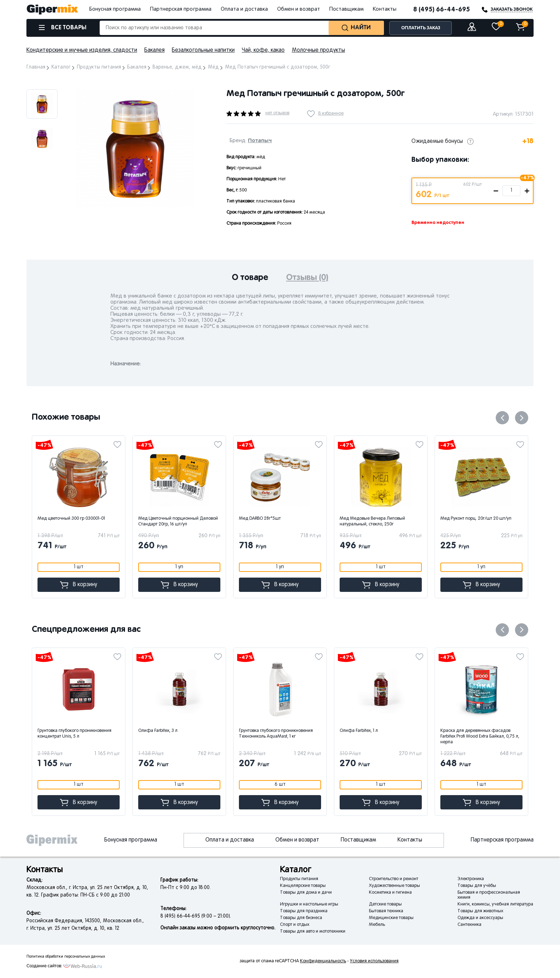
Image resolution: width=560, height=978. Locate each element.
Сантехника (469, 925)
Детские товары (385, 904)
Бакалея (154, 50)
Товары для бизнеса (301, 918)
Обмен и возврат (299, 9)
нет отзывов (277, 113)
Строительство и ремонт (394, 879)
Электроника (471, 879)
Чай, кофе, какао (263, 50)
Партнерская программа (181, 9)
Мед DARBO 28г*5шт (287, 519)
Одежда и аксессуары (480, 918)
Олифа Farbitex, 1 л (391, 731)
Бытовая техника (386, 911)
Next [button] (82, 81)
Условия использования (374, 961)
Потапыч (260, 141)
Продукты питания (299, 879)
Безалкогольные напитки (203, 50)
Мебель (377, 925)
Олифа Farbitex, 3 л (190, 731)
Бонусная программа (115, 9)
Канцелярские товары (303, 886)
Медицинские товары (391, 918)
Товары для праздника (304, 911)
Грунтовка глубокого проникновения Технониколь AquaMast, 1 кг (308, 734)
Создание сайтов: (44, 966)
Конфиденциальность (323, 961)
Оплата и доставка (244, 9)
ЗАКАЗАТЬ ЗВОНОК (512, 9)
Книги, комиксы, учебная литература (495, 904)
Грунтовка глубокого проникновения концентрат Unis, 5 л (107, 734)
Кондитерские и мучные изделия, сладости (82, 50)
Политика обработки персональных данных (66, 957)
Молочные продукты (318, 50)
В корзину (106, 585)
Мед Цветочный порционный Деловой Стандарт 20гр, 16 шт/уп (206, 522)
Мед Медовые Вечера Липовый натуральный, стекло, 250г (400, 522)
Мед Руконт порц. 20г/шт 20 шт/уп (503, 519)
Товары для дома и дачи (306, 893)
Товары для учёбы (477, 886)
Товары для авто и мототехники (313, 932)
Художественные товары (394, 886)
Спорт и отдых (295, 925)
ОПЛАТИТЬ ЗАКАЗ (421, 28)
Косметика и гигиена (390, 893)
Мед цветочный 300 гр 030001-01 (99, 519)
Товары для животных (480, 911)
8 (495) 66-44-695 (442, 10)
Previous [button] (502, 418)
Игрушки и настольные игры (309, 904)
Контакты (385, 9)
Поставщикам (346, 9)
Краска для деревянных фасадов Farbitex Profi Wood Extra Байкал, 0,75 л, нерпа (512, 737)
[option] (42, 104)
